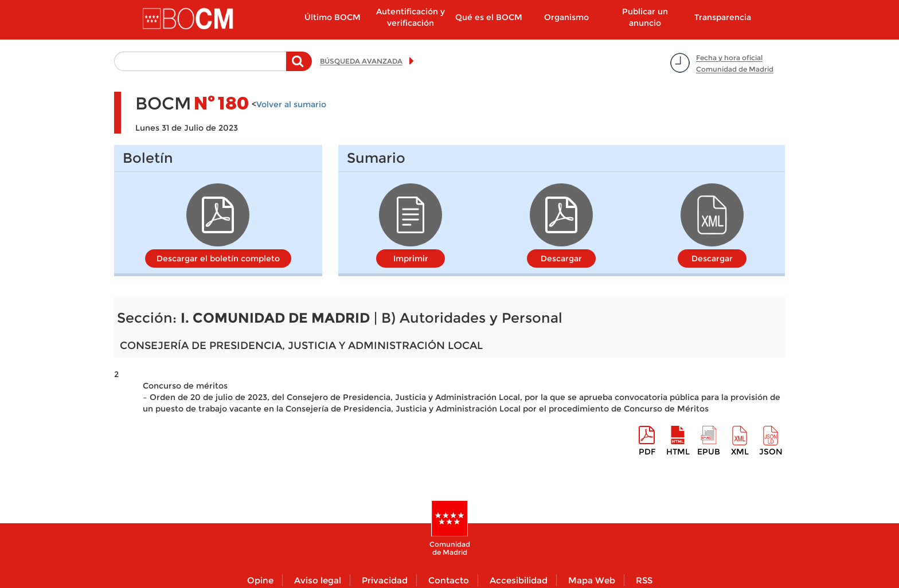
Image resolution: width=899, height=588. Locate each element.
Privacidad (385, 580)
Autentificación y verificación (411, 17)
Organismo (566, 17)
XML (740, 452)
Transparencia (723, 17)
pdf (647, 452)
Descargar (561, 258)
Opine (260, 580)
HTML (678, 452)
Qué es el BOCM (489, 17)
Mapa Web (592, 580)
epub (709, 452)
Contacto (449, 580)
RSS (644, 580)
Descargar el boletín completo (218, 258)
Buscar (299, 67)
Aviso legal (318, 580)
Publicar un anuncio (645, 17)
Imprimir (411, 258)
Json (771, 452)
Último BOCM (333, 17)
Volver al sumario (291, 104)
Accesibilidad (519, 580)
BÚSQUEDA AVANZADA (361, 61)
